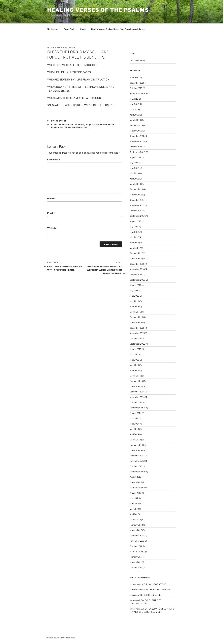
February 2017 (136, 253)
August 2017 (135, 221)
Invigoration (59, 121)
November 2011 (137, 540)
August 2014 (135, 413)
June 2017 (134, 232)
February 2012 (136, 524)
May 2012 (134, 508)
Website (52, 228)
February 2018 (136, 189)
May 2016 (134, 301)
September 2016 (137, 279)
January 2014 (136, 450)
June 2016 (134, 295)
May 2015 (134, 365)
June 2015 (134, 359)
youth (87, 127)
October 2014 (136, 402)
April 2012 (134, 514)
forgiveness (66, 124)
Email (51, 213)
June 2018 (134, 168)
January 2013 (136, 482)
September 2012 (137, 487)
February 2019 (136, 125)
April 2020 (134, 77)
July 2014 (134, 418)
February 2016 (136, 317)
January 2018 (136, 194)
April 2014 (134, 434)
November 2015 (137, 333)
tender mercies (73, 127)
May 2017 (134, 237)
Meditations (53, 29)
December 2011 (137, 535)
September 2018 (137, 152)
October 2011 (136, 546)
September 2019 (137, 93)
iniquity (90, 124)
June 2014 (134, 423)
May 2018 (134, 173)
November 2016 (137, 269)
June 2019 (134, 104)
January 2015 (136, 386)
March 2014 (135, 439)
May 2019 (134, 109)
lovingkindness (106, 124)
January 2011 (136, 562)
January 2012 (136, 530)
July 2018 (134, 162)
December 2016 (137, 263)
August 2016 (135, 285)
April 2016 (134, 306)
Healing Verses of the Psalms (98, 10)
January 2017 (136, 258)
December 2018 (137, 136)
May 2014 (134, 429)
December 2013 (137, 455)
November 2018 (137, 141)
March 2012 (135, 519)
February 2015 (136, 381)
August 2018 (135, 157)
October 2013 (136, 466)
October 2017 (136, 210)
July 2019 (134, 98)
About (83, 29)
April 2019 (134, 114)
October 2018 (136, 146)
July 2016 (134, 290)
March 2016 (135, 311)
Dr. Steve (70, 47)
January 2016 (136, 322)
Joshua (133, 594)
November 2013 (137, 460)
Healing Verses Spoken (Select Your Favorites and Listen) (118, 29)
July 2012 (134, 498)
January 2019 (136, 130)
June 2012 (134, 503)
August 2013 (135, 476)
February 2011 (136, 556)
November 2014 (137, 397)
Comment (54, 159)
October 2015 (136, 338)
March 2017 (135, 248)
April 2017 (134, 242)
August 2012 (135, 493)
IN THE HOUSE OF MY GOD (154, 584)
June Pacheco (136, 589)
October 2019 (136, 88)
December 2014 (137, 391)
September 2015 (137, 343)
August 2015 (135, 349)
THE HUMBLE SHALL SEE (151, 594)
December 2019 (137, 82)
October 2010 (136, 567)
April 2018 (134, 178)
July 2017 (134, 226)
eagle (55, 124)
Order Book (69, 29)
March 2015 (135, 375)
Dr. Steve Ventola (137, 60)
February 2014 (136, 445)
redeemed (57, 127)
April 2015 (134, 370)
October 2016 (136, 274)
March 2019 (135, 120)
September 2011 (137, 551)
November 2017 (137, 205)
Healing (80, 124)
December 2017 (137, 199)
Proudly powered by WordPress (61, 637)
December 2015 (137, 327)
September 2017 (137, 215)
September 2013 (137, 471)
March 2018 (135, 184)
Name (51, 198)
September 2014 (137, 407)
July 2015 (134, 354)
